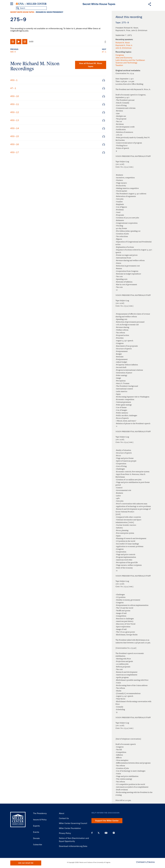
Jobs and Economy (124, 58)
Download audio (105, 42)
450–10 (15, 96)
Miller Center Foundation (70, 828)
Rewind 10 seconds (13, 42)
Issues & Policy (40, 820)
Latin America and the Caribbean (130, 60)
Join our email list (26, 863)
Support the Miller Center (107, 821)
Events (36, 832)
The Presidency (40, 813)
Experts (36, 826)
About (62, 813)
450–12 (15, 112)
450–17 (15, 152)
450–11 (15, 104)
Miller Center (37, 4)
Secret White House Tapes (22, 12)
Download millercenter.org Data (73, 846)
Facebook (92, 833)
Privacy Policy (65, 833)
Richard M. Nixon (123, 43)
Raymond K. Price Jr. (124, 45)
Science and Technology (126, 63)
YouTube (106, 833)
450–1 (14, 80)
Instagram (114, 833)
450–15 (15, 136)
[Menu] (12, 4)
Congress (120, 55)
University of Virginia (20, 4)
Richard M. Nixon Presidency (50, 12)
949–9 (13, 52)
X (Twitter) (99, 833)
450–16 (15, 144)
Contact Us (64, 818)
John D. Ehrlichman (124, 48)
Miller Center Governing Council (73, 823)
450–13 (15, 120)
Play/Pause (19, 42)
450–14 (15, 128)
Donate (36, 838)
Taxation (119, 65)
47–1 (104, 52)
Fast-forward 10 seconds (25, 42)
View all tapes (91, 65)
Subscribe (38, 845)
